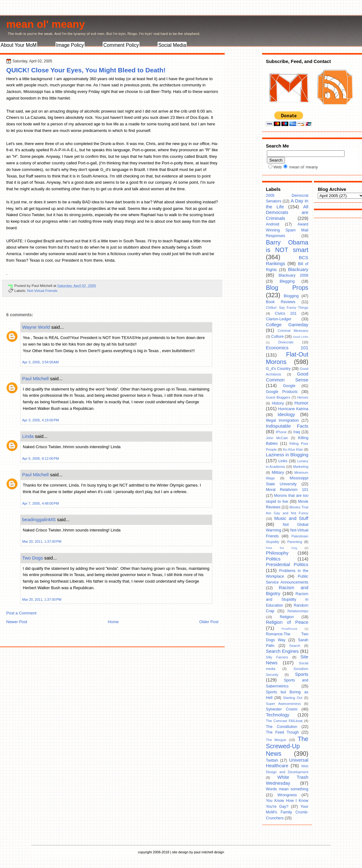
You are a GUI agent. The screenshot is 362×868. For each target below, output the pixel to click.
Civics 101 (286, 313)
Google (289, 386)
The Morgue (276, 740)
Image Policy (70, 45)
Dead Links (301, 337)
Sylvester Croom (282, 709)
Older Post (209, 622)
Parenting (295, 542)
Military (278, 473)
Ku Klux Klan (293, 449)
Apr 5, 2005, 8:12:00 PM (41, 458)
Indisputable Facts (287, 426)
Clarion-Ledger (279, 319)
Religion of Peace (287, 622)
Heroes (303, 397)
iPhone (281, 432)
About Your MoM (19, 45)
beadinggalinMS (39, 519)
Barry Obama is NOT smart (287, 246)
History (278, 403)
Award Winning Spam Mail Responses (287, 230)
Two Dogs (33, 558)
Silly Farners (277, 657)
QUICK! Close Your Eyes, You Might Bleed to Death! (86, 70)
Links (283, 461)
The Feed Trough (282, 732)
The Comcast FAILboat (284, 721)
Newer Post (17, 622)
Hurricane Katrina (293, 409)
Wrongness (287, 795)
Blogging (291, 296)
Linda (28, 436)
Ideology (286, 415)
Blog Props (287, 288)
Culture (277, 337)
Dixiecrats (286, 342)
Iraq (297, 432)
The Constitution (281, 727)
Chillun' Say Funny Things (287, 308)
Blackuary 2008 (294, 275)
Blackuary (298, 269)
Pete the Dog (281, 548)
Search (295, 646)
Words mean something (287, 789)
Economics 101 (287, 348)
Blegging (287, 281)
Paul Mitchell (35, 378)
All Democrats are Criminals (287, 213)
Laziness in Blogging (287, 455)
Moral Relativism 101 (287, 490)
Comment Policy (121, 45)
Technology (278, 715)
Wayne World (36, 327)
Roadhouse (290, 629)
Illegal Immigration (282, 420)
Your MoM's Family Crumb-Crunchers (287, 812)
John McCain (277, 438)
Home (113, 622)
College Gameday (287, 325)
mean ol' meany (46, 24)
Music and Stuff (291, 518)
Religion (287, 617)
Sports (302, 674)
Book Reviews (281, 302)
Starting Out (293, 698)
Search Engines (282, 651)
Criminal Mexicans (293, 331)
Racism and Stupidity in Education (287, 600)
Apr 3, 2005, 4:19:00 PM (41, 420)
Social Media (172, 45)
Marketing (301, 467)
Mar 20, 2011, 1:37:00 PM (42, 541)
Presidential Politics (287, 565)
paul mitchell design (209, 852)
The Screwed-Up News (287, 746)
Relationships (298, 611)
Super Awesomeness (283, 704)
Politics (273, 559)
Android (273, 224)
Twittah (272, 760)
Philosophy (277, 553)
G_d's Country (278, 369)
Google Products (282, 392)
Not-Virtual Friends (42, 291)
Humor (301, 403)
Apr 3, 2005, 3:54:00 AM (40, 362)
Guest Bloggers (278, 397)
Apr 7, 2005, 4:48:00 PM (41, 503)
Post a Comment (21, 613)
